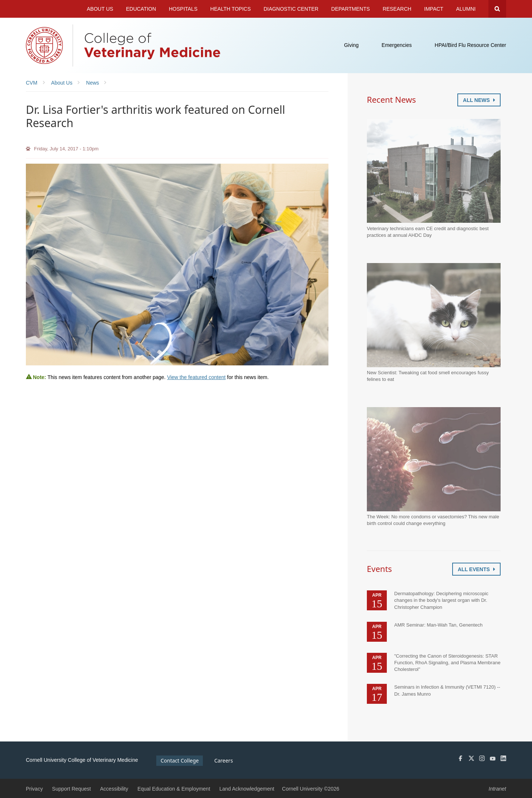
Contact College (180, 761)
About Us (100, 9)
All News (479, 100)
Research (397, 9)
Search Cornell (497, 9)
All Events (476, 569)
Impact (434, 9)
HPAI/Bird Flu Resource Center (470, 45)
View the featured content (196, 377)
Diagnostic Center (291, 9)
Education (141, 9)
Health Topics (231, 9)
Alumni (466, 9)
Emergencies (397, 45)
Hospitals (183, 9)
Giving (351, 45)
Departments (351, 9)
